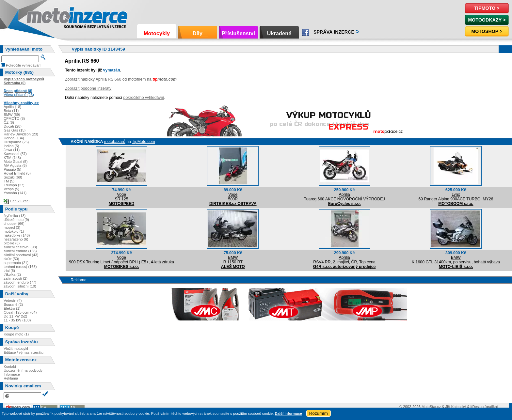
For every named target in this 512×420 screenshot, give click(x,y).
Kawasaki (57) (15, 154)
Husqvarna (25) (16, 142)
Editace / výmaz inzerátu (24, 352)
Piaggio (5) (12, 169)
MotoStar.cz (431, 407)
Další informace (288, 413)
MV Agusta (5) (15, 165)
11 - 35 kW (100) (17, 320)
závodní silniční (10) (20, 286)
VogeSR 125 (121, 197)
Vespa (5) (11, 189)
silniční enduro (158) (20, 251)
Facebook (306, 32)
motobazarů (115, 142)
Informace (12, 374)
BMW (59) (12, 115)
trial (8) (9, 271)
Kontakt (10, 366)
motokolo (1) (14, 231)
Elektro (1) (12, 308)
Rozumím (319, 413)
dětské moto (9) (16, 220)
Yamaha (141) (15, 193)
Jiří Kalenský (456, 407)
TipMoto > (487, 8)
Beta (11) (11, 111)
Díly (198, 33)
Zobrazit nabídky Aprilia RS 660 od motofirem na (121, 79)
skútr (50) (11, 259)
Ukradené (279, 33)
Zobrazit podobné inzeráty (88, 88)
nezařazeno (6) (16, 239)
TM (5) (9, 181)
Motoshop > (487, 31)
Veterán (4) (13, 301)
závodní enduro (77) (20, 282)
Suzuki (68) (13, 177)
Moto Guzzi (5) (16, 162)
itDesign (477, 407)
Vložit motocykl (16, 349)
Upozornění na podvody (23, 370)
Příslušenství (238, 33)
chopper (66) (14, 224)
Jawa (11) (12, 150)
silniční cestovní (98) (20, 247)
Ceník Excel (20, 201)
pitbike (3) (12, 243)
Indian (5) (11, 146)
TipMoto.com (144, 142)
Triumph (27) (14, 185)
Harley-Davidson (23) (21, 134)
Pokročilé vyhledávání (24, 65)
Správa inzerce (334, 32)
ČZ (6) (9, 122)
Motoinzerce (40, 16)
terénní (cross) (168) (20, 267)
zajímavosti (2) (16, 278)
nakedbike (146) (17, 235)
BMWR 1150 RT (233, 260)
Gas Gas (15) (15, 130)
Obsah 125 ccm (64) (20, 312)
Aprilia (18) (12, 107)
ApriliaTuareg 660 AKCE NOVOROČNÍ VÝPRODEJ (344, 197)
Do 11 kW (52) (15, 316)
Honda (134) (14, 138)
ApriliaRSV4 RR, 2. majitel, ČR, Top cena (344, 260)
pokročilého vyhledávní (144, 98)
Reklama (11, 378)
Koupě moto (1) (16, 334)
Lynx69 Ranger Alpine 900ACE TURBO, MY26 (456, 197)
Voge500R (233, 197)
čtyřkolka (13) (15, 216)
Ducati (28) (13, 126)
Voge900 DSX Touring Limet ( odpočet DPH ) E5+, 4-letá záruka (121, 260)
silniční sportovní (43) (21, 255)
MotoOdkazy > (487, 20)
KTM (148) (12, 158)
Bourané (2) (13, 304)
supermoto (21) (16, 263)
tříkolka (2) (12, 274)
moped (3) (12, 227)
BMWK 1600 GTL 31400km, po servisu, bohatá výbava (456, 260)
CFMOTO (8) (14, 118)
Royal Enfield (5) (17, 173)
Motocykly (157, 33)
